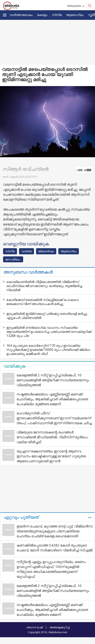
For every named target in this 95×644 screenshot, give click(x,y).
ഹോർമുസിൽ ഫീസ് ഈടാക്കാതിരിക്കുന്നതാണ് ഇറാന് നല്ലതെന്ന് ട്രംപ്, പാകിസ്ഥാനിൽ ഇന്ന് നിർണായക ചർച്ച (54, 418)
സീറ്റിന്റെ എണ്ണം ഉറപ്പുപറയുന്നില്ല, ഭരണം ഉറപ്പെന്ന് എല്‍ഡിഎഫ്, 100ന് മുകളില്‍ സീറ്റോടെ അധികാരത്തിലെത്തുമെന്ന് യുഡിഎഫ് (51, 569)
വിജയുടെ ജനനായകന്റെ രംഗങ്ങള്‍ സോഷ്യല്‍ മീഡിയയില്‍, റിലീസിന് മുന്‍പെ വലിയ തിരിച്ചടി (52, 437)
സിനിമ (57, 15)
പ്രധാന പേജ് (34, 627)
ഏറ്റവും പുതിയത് (21, 517)
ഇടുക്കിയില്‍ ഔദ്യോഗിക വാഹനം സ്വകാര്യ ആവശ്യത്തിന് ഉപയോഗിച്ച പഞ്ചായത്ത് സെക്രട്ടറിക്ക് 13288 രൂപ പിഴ (49, 332)
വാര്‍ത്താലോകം (21, 15)
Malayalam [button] (75, 6)
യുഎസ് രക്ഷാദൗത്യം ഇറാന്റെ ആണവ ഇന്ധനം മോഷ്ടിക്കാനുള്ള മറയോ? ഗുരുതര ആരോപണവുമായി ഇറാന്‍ (51, 456)
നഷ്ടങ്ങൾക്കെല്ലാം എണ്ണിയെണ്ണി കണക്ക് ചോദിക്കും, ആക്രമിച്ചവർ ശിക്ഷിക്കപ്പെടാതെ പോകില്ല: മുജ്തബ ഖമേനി (52, 399)
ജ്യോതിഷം (46, 251)
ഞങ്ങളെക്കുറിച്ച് (59, 627)
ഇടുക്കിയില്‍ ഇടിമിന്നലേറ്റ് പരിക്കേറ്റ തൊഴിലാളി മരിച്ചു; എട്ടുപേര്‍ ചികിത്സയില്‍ (47, 316)
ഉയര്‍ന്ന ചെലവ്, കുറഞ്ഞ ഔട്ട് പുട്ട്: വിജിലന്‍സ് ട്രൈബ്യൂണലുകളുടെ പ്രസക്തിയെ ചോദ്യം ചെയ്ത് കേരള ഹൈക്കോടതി (55, 531)
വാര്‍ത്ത (27, 251)
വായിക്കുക (15, 366)
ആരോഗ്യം (75, 15)
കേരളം (42, 15)
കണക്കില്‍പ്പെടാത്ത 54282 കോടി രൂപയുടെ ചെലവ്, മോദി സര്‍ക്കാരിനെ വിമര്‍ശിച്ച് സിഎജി (55, 548)
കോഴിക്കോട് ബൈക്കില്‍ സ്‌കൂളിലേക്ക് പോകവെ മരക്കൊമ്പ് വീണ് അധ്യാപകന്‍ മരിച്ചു (42, 302)
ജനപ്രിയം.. (13, 259)
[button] (5, 15)
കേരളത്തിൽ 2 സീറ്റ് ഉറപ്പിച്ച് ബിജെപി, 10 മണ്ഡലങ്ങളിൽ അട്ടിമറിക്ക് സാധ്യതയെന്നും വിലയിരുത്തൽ (53, 380)
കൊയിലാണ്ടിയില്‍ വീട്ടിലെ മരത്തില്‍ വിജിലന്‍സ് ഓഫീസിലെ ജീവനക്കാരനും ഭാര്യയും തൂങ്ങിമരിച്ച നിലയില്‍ (44, 286)
